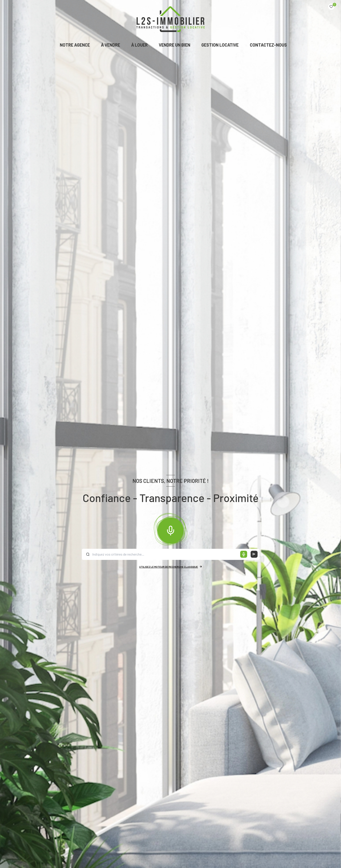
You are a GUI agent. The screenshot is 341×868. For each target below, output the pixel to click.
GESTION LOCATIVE (220, 45)
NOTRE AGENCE (75, 45)
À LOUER (139, 45)
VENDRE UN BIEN (175, 45)
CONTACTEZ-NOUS (268, 45)
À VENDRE (110, 45)
